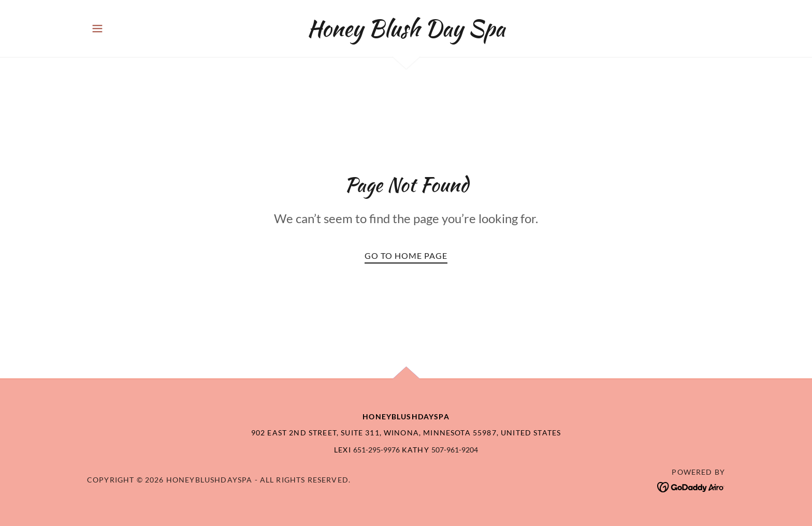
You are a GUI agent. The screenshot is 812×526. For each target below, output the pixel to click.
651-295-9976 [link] (376, 450)
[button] (97, 28)
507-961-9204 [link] (455, 450)
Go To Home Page (406, 255)
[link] (406, 33)
